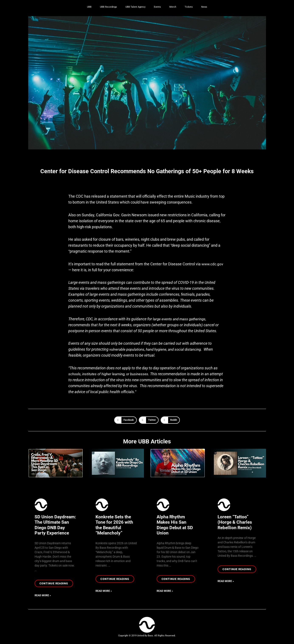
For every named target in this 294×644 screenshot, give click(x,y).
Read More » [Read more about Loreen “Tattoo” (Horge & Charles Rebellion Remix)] (226, 582)
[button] (125, 420)
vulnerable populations (128, 349)
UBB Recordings (108, 7)
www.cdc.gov (213, 264)
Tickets (189, 7)
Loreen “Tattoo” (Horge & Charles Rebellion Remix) (235, 522)
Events (157, 7)
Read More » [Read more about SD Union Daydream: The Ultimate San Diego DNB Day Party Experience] (43, 596)
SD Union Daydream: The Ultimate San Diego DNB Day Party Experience (55, 525)
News (204, 7)
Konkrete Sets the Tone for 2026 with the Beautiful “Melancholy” (114, 525)
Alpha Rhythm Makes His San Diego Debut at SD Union (175, 525)
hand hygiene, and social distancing (178, 349)
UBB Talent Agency (135, 7)
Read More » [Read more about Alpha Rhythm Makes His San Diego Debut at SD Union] (165, 591)
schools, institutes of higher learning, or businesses (110, 374)
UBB (89, 7)
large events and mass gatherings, (181, 319)
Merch (173, 7)
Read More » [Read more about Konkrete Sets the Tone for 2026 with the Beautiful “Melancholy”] (104, 591)
